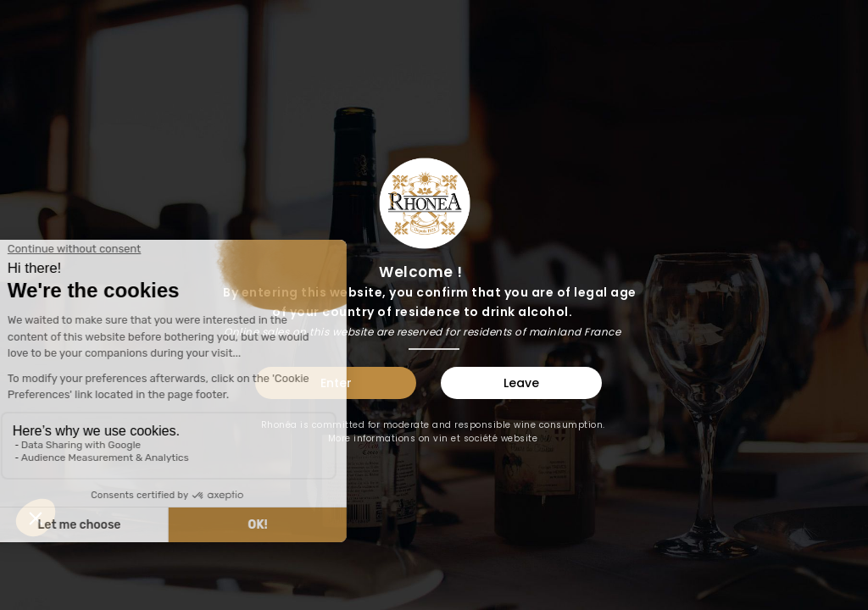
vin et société (465, 438)
